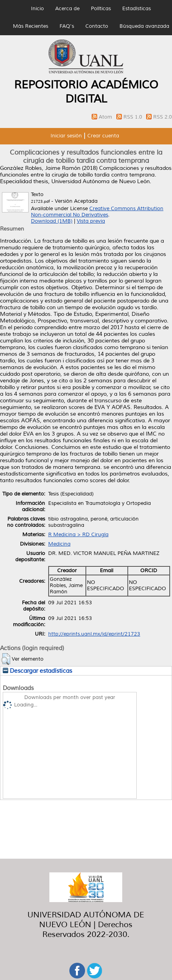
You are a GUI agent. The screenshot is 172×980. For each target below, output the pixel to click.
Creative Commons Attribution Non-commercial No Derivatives (97, 212)
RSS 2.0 (163, 117)
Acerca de (67, 9)
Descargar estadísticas (37, 671)
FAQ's (67, 26)
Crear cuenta (103, 136)
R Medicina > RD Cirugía (78, 535)
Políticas (101, 9)
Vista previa (91, 221)
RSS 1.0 (134, 117)
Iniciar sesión (66, 136)
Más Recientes (31, 26)
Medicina (59, 544)
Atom (106, 117)
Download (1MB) (52, 221)
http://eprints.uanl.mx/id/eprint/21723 (94, 634)
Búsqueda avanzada (144, 26)
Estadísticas (137, 9)
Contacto (97, 26)
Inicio (37, 9)
